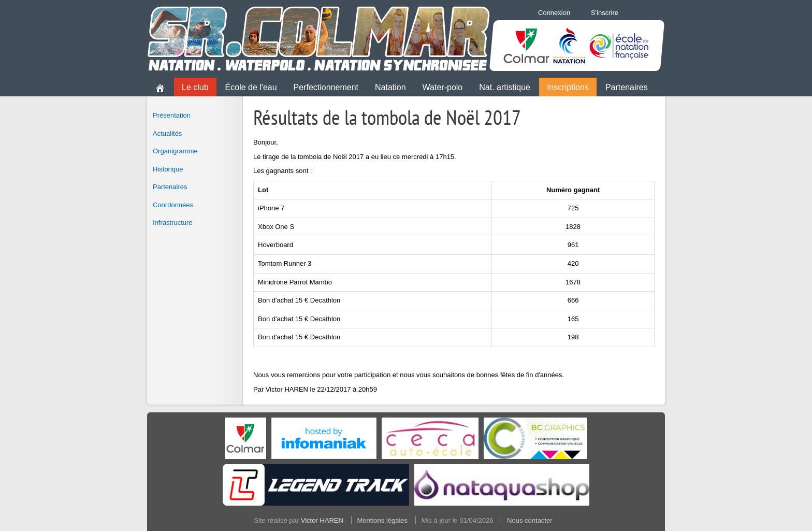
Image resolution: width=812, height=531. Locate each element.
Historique (168, 169)
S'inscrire (605, 13)
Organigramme (175, 151)
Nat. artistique (505, 87)
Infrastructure (173, 223)
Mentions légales (383, 520)
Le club (195, 87)
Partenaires (627, 87)
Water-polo (443, 87)
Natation (390, 87)
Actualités (167, 133)
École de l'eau (251, 87)
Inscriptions (568, 87)
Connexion (554, 13)
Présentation (172, 115)
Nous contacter (530, 520)
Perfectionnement (326, 87)
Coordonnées (173, 205)
